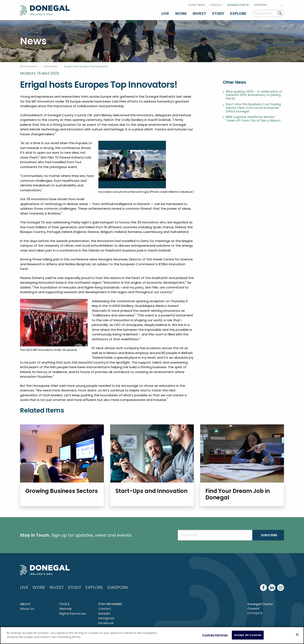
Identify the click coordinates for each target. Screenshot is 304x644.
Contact (216, 5)
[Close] (297, 635)
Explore (238, 13)
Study (218, 13)
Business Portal (238, 5)
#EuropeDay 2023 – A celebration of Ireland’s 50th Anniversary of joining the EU (254, 95)
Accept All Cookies (248, 635)
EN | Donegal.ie (29, 66)
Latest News (197, 5)
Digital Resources (73, 614)
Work (181, 13)
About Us (27, 609)
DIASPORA (118, 587)
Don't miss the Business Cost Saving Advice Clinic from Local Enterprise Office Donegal (253, 108)
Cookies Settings (215, 635)
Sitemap (65, 609)
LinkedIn (104, 614)
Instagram (106, 618)
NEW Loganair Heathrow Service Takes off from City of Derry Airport (253, 119)
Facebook (106, 623)
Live (165, 13)
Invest (199, 13)
